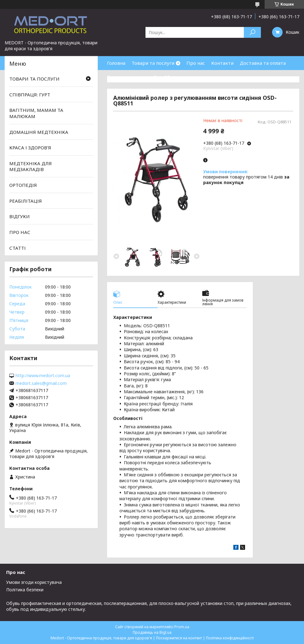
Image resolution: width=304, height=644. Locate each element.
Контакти (222, 63)
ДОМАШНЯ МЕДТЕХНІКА (39, 132)
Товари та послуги (153, 63)
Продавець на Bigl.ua (152, 632)
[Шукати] (252, 32)
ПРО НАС (20, 232)
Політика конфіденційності (230, 638)
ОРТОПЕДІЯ (23, 185)
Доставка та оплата (263, 63)
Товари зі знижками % (132, 77)
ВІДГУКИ (20, 216)
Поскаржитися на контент (179, 638)
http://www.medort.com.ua (43, 376)
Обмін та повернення (189, 77)
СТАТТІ (18, 248)
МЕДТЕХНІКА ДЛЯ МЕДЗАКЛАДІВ (31, 166)
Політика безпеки (25, 590)
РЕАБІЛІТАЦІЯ (26, 201)
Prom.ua (182, 627)
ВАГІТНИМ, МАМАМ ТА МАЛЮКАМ (36, 113)
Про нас (196, 63)
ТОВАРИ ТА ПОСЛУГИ (34, 79)
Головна (116, 63)
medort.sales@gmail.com (41, 383)
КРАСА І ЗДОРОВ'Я (30, 148)
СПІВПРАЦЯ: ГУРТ (30, 95)
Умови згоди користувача (34, 582)
